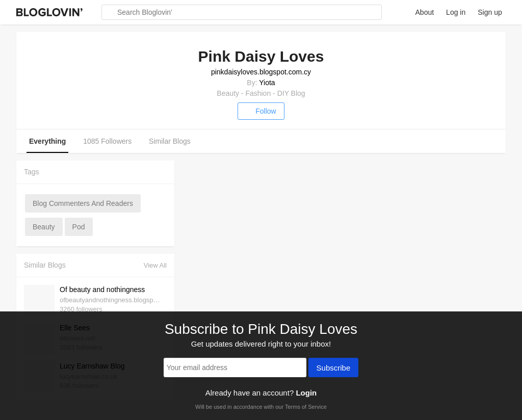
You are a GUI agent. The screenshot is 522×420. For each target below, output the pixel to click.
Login (306, 393)
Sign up (490, 12)
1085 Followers (107, 141)
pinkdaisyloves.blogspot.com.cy (261, 72)
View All (155, 265)
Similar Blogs (170, 141)
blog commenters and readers (83, 203)
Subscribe (334, 369)
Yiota (267, 83)
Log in (456, 12)
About (425, 12)
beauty (44, 227)
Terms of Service (306, 407)
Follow (261, 111)
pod (79, 227)
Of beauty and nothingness (102, 290)
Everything (47, 141)
